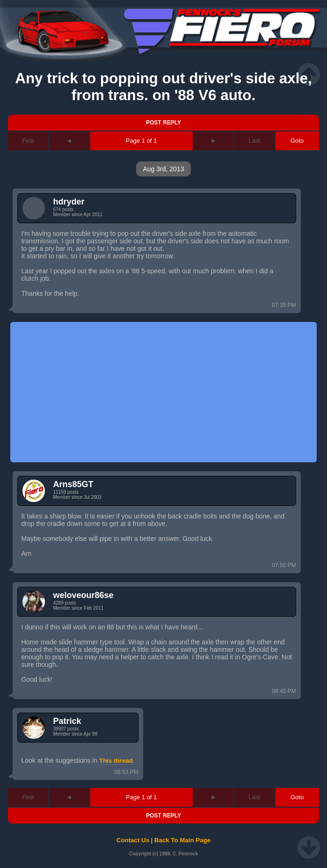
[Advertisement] (163, 392)
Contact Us (133, 840)
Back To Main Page (182, 840)
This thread (116, 761)
